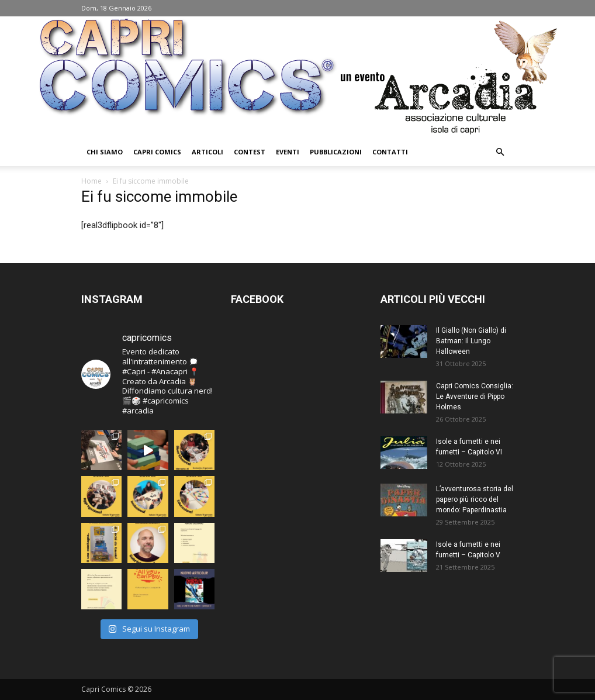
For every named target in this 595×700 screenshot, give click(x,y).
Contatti (390, 152)
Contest (250, 152)
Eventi (288, 152)
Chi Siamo (105, 152)
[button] (500, 152)
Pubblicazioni (336, 152)
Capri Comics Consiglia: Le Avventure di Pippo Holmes (475, 396)
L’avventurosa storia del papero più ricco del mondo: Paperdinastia (475, 499)
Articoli (207, 152)
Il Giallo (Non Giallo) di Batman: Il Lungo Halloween (471, 341)
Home (91, 181)
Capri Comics (157, 152)
